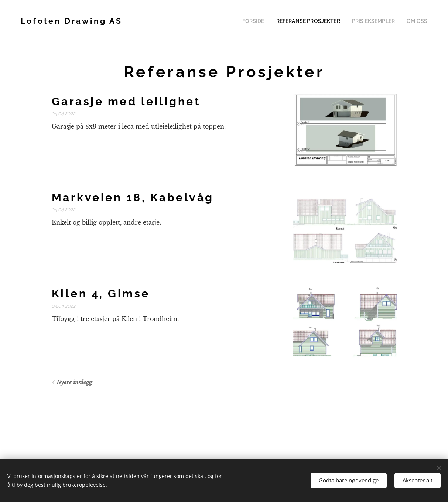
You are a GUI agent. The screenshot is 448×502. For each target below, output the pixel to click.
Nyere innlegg (74, 382)
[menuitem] (267, 21)
